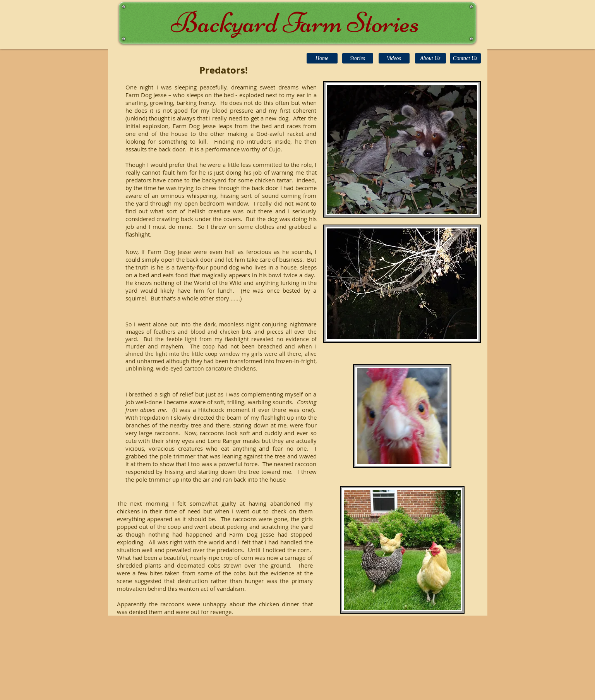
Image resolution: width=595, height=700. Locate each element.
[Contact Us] (465, 58)
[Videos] (394, 58)
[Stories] (358, 58)
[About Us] (430, 58)
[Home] (322, 58)
